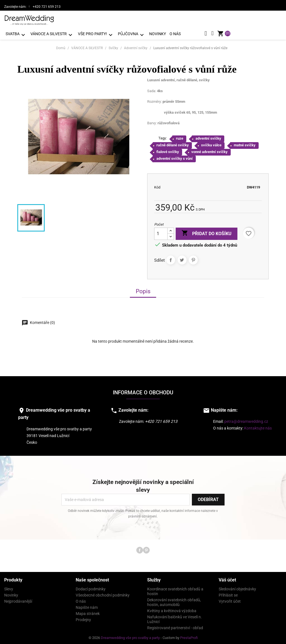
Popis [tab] (143, 290)
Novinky (158, 34)
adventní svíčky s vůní (175, 157)
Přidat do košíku (207, 232)
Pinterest (193, 259)
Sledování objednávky (237, 588)
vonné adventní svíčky (209, 150)
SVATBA (16, 35)
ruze (180, 137)
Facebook (140, 549)
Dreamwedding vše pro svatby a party (131, 636)
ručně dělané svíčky (173, 144)
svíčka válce (211, 144)
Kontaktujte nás (258, 427)
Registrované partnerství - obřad (175, 626)
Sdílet (171, 259)
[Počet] (161, 232)
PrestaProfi (189, 636)
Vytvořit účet (230, 600)
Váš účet (227, 579)
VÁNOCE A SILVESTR (52, 35)
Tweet (182, 259)
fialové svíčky (168, 150)
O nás (175, 34)
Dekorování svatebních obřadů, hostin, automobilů (174, 601)
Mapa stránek (88, 612)
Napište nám (87, 606)
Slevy (9, 588)
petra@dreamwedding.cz (246, 420)
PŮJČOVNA (132, 35)
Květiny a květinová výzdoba (172, 609)
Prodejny (83, 618)
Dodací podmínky (91, 588)
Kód (157, 186)
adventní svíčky (208, 137)
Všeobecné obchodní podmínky (103, 594)
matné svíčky (245, 144)
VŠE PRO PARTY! (96, 35)
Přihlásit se (228, 594)
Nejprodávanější (18, 600)
